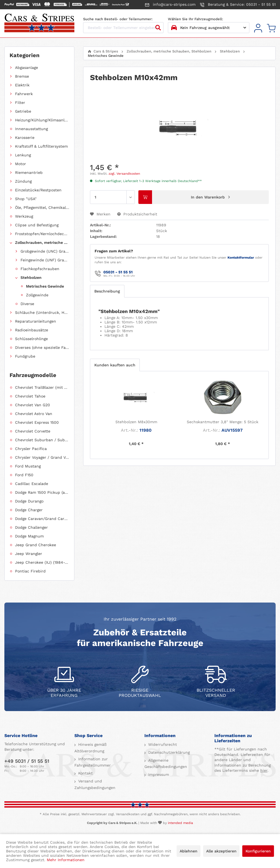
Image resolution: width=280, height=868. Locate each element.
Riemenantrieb (29, 173)
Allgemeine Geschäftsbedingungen (166, 764)
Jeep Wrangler (29, 554)
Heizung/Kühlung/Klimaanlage (42, 120)
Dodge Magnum (29, 536)
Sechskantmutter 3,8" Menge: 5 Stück (223, 422)
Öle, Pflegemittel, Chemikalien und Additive (42, 207)
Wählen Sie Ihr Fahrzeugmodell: (196, 19)
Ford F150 (24, 475)
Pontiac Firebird (30, 571)
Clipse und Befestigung (37, 225)
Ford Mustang (28, 466)
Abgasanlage (27, 68)
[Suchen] (158, 28)
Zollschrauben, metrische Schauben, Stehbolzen (42, 242)
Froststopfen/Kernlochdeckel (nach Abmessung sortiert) (42, 234)
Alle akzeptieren (221, 851)
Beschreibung (107, 291)
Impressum (158, 775)
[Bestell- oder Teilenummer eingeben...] (123, 28)
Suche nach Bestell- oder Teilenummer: (118, 19)
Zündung (23, 181)
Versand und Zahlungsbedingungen (95, 784)
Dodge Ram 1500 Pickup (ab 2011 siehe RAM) (42, 492)
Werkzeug (24, 216)
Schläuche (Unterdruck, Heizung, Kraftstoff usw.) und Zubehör (42, 312)
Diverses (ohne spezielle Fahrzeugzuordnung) (42, 347)
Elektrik (22, 85)
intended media (180, 823)
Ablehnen (189, 851)
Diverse (27, 304)
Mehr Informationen (66, 860)
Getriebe (23, 111)
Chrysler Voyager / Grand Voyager (42, 457)
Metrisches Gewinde (45, 286)
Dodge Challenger (31, 527)
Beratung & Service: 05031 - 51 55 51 (238, 5)
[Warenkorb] (271, 28)
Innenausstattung (31, 129)
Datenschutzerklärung (168, 752)
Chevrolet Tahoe (30, 396)
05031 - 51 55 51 (118, 272)
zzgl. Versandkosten (124, 174)
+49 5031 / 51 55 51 (27, 761)
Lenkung (23, 155)
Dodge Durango (29, 501)
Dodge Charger (29, 510)
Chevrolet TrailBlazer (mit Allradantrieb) (42, 387)
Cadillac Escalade (32, 484)
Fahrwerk (24, 94)
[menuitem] (258, 28)
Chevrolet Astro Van (34, 414)
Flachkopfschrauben (40, 269)
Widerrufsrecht (162, 744)
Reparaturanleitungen (36, 321)
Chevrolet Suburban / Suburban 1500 (42, 440)
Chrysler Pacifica (31, 449)
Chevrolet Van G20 (33, 405)
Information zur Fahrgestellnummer (93, 762)
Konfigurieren (258, 851)
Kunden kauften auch (115, 365)
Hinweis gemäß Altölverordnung (91, 748)
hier (264, 770)
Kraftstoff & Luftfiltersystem (41, 146)
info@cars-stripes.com (170, 5)
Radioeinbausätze (32, 330)
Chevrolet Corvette (33, 431)
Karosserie (25, 138)
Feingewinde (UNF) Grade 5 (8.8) (45, 260)
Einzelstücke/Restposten (38, 190)
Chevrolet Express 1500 (37, 422)
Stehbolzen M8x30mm (136, 422)
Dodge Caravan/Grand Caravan (42, 519)
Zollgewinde (37, 295)
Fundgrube (25, 356)
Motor (21, 164)
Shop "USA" (26, 199)
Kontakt (85, 773)
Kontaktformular (241, 258)
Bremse (22, 76)
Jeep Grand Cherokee (36, 545)
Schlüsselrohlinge (31, 339)
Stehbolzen (31, 277)
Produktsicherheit (137, 214)
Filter (20, 103)
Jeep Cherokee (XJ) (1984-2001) (42, 562)
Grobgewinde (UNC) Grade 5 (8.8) (45, 251)
